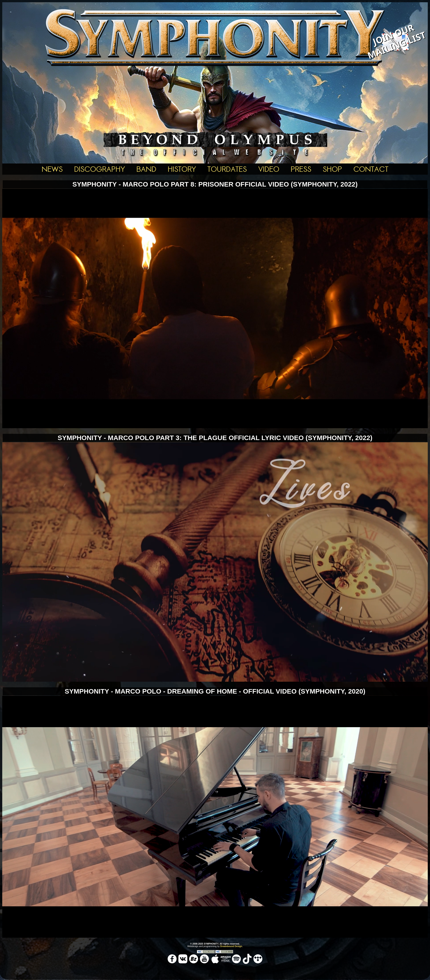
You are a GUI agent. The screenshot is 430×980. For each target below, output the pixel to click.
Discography (100, 169)
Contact (371, 169)
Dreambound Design (231, 946)
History (182, 169)
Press (301, 169)
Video (269, 169)
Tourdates (227, 169)
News (52, 169)
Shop (332, 169)
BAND (146, 169)
